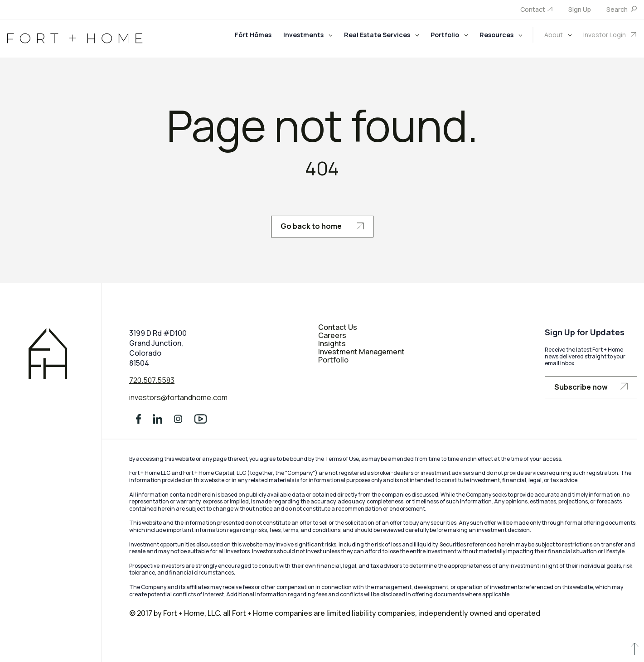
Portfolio (445, 35)
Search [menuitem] (618, 9)
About (554, 35)
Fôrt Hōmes (253, 35)
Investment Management (361, 352)
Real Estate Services (378, 35)
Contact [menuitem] (533, 9)
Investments (304, 35)
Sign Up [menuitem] (580, 9)
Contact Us (338, 327)
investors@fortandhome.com (178, 398)
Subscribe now (591, 387)
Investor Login (605, 35)
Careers (332, 335)
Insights (332, 343)
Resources (497, 35)
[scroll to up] (634, 651)
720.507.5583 (152, 380)
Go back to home (322, 226)
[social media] (138, 422)
